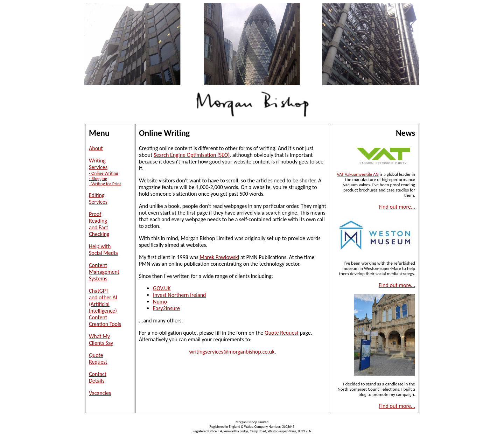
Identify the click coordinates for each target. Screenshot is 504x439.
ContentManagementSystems (104, 272)
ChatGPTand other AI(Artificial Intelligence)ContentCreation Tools (105, 307)
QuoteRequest (98, 358)
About (96, 148)
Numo (160, 302)
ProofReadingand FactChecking (99, 224)
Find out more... (397, 207)
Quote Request (282, 333)
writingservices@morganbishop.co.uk (232, 352)
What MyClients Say (101, 340)
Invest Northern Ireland (179, 295)
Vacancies (100, 393)
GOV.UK (162, 288)
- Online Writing (103, 173)
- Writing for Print (105, 184)
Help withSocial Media (103, 250)
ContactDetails (98, 377)
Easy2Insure (166, 308)
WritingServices (98, 164)
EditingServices (98, 198)
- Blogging (98, 178)
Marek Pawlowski (219, 257)
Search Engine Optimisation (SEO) (192, 155)
